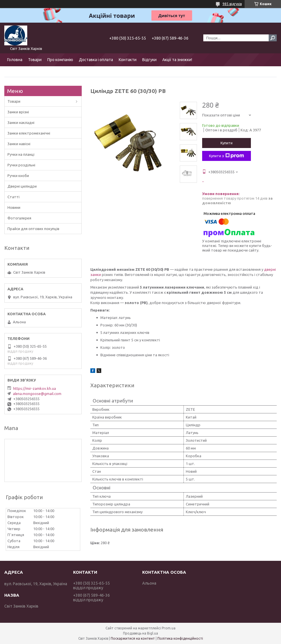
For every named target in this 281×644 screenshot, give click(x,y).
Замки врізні (18, 112)
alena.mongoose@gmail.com (37, 394)
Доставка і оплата (96, 60)
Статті (13, 197)
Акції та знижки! (177, 60)
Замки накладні (21, 122)
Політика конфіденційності (180, 638)
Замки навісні (19, 144)
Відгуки (149, 60)
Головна (15, 60)
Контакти (128, 60)
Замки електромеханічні (29, 133)
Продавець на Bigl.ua (140, 633)
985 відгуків (232, 4)
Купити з (227, 156)
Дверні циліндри (22, 186)
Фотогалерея (19, 218)
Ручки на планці (21, 154)
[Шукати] (273, 38)
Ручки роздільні (21, 165)
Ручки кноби (18, 176)
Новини (14, 207)
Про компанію (60, 60)
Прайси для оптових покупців (33, 229)
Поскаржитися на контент (133, 638)
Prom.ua (169, 628)
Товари (35, 60)
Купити (227, 143)
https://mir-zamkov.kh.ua (35, 388)
